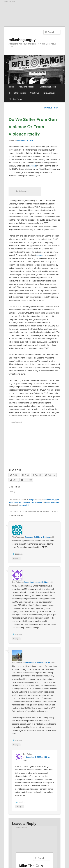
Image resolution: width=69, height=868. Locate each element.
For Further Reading (18, 93)
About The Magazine (27, 87)
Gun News (34, 93)
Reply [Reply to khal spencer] (16, 745)
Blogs (31, 500)
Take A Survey (49, 93)
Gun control (49, 500)
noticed (33, 166)
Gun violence (37, 502)
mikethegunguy (22, 40)
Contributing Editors (48, 87)
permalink (25, 505)
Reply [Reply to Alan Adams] (16, 558)
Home (12, 87)
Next (57, 108)
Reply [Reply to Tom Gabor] (16, 639)
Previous (47, 108)
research (40, 255)
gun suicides (24, 502)
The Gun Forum (16, 99)
